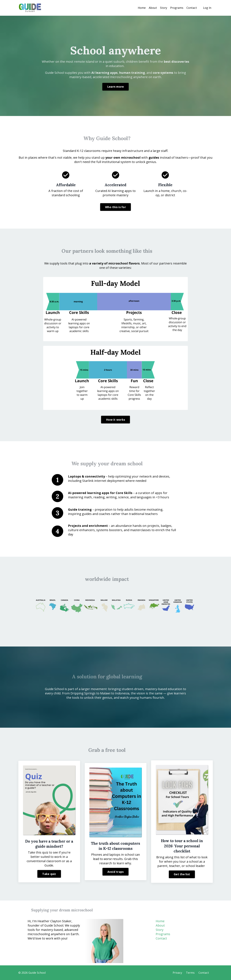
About (153, 8)
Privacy (177, 973)
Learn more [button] (116, 87)
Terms (190, 973)
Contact (192, 8)
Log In (207, 8)
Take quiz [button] (49, 874)
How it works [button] (115, 420)
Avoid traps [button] (116, 872)
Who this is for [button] (115, 207)
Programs (177, 8)
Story (164, 8)
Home (142, 8)
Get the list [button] (182, 874)
